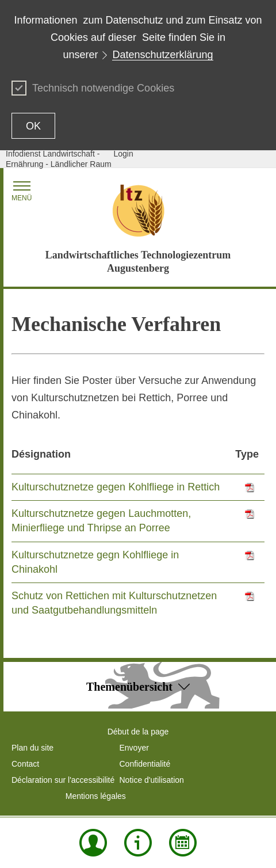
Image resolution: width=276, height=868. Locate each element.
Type (247, 454)
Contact (25, 764)
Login (124, 154)
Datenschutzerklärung (162, 55)
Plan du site (32, 748)
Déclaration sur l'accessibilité (63, 780)
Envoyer (134, 748)
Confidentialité (145, 764)
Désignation (41, 454)
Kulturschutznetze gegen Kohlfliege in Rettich (116, 487)
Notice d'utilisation (152, 780)
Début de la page (138, 732)
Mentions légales (96, 796)
